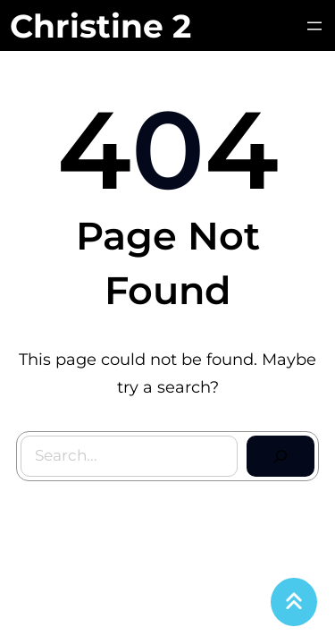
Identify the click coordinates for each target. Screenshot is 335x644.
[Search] (281, 456)
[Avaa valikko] (314, 26)
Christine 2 (100, 26)
